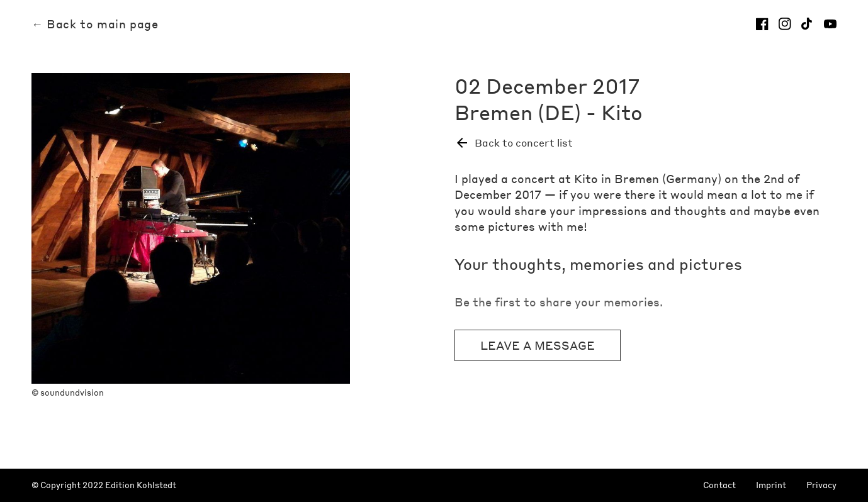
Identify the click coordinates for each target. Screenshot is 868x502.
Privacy (821, 485)
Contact (719, 485)
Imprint (771, 485)
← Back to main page (95, 24)
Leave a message (538, 345)
